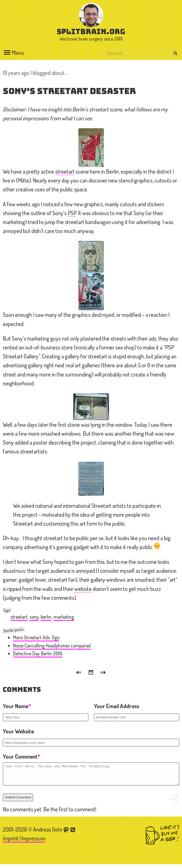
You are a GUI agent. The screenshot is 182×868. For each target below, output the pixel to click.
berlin (46, 617)
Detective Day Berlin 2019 (38, 653)
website (83, 589)
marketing (64, 617)
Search (175, 53)
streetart (65, 171)
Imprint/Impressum (24, 842)
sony (34, 617)
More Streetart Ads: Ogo (36, 637)
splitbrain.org (91, 31)
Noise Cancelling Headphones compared (52, 646)
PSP (72, 213)
